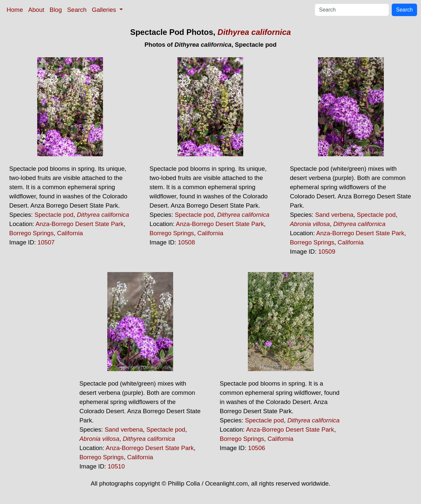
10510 (116, 466)
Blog (56, 10)
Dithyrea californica (254, 32)
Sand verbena (334, 215)
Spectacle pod (54, 215)
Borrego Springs (31, 233)
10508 (186, 242)
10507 (46, 242)
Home (15, 10)
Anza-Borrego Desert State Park (80, 224)
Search (77, 10)
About (36, 10)
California (70, 233)
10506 (257, 448)
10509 (327, 252)
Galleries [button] (105, 10)
